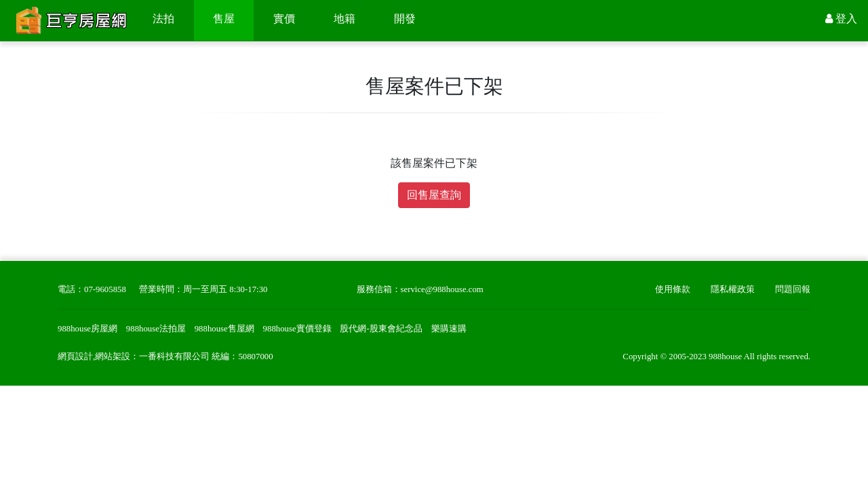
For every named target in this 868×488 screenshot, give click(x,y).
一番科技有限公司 (174, 357)
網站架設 (113, 357)
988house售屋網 (224, 329)
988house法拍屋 (156, 329)
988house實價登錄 (297, 329)
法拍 (163, 19)
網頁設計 (75, 357)
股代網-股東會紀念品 (381, 329)
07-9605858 (105, 289)
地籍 (344, 19)
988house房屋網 (87, 329)
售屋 (224, 19)
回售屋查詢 (434, 195)
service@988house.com (442, 289)
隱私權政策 (733, 289)
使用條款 (673, 289)
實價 (284, 19)
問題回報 (793, 289)
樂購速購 (449, 329)
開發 (405, 19)
